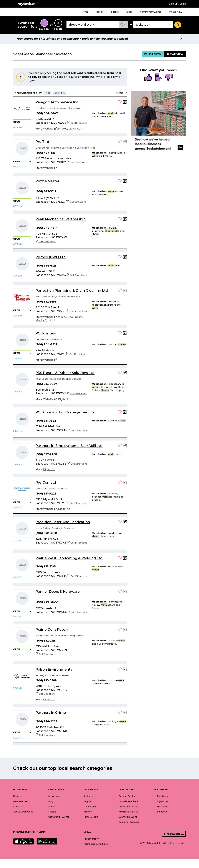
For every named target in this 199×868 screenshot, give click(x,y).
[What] (93, 25)
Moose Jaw (90, 807)
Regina (87, 801)
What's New (175, 12)
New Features (21, 801)
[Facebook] (83, 129)
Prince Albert (91, 817)
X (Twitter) (161, 801)
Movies (100, 12)
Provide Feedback (129, 801)
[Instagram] (50, 320)
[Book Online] (75, 317)
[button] (123, 25)
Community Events (151, 12)
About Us (18, 807)
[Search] (178, 25)
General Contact (127, 796)
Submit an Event (128, 817)
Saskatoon (89, 796)
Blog (51, 801)
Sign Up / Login (177, 4)
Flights (115, 12)
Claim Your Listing (128, 807)
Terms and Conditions (96, 844)
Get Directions (77, 123)
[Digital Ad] (74, 129)
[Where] (153, 25)
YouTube (160, 807)
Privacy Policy (91, 839)
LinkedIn (160, 812)
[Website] (50, 129)
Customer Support (129, 822)
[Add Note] (125, 103)
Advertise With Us (129, 812)
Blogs (129, 12)
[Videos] (62, 317)
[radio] (148, 78)
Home (85, 12)
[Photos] (63, 129)
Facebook (161, 796)
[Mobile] (42, 320)
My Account (55, 796)
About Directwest (23, 812)
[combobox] (93, 25)
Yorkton (88, 812)
